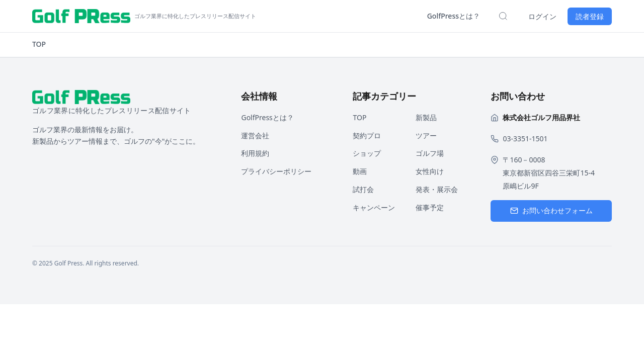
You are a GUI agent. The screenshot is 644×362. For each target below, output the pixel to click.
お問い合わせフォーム (551, 210)
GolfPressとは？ (454, 16)
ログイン (542, 16)
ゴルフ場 (430, 153)
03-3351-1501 (525, 139)
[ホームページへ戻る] (144, 16)
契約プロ (367, 135)
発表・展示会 (437, 189)
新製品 (426, 117)
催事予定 (430, 207)
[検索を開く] (503, 16)
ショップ (367, 153)
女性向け (430, 171)
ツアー (426, 135)
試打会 (363, 189)
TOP (39, 44)
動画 (360, 171)
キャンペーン (374, 207)
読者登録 (590, 16)
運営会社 (255, 135)
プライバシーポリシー (276, 171)
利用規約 (255, 153)
